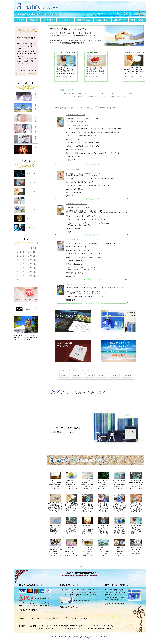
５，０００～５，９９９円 (26, 268)
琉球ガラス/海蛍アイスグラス (76, 284)
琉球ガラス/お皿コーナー (93, 77)
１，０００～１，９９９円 (26, 252)
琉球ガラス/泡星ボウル (74, 170)
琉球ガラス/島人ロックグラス (65, 77)
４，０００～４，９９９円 (26, 264)
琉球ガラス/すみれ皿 (73, 240)
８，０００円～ (22, 280)
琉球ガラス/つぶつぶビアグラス (77, 204)
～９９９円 (32, 248)
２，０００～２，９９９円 (26, 256)
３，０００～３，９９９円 (26, 260)
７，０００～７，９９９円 (26, 276)
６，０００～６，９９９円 (26, 272)
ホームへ (80, 566)
